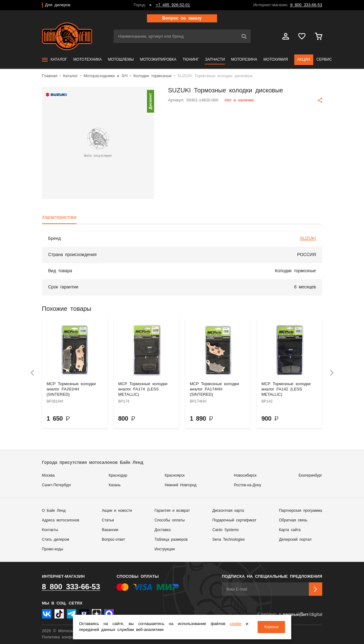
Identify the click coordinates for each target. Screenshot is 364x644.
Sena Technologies (229, 540)
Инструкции (165, 549)
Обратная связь (293, 520)
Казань (115, 485)
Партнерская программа (301, 511)
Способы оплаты (170, 520)
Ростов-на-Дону (247, 485)
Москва (48, 476)
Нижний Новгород (181, 485)
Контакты (50, 530)
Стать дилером (56, 540)
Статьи (108, 520)
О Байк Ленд (54, 511)
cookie (236, 624)
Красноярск (175, 476)
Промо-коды (53, 549)
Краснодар (118, 476)
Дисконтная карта (228, 511)
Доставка (163, 530)
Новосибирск (245, 476)
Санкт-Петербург (57, 485)
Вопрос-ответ (113, 540)
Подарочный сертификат (234, 520)
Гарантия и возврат (172, 511)
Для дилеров (58, 5)
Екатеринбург (310, 476)
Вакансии (110, 530)
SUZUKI (308, 239)
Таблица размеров (171, 540)
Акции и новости (117, 511)
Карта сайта (290, 530)
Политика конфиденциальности (72, 637)
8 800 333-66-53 (306, 5)
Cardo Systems (226, 530)
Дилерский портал (295, 540)
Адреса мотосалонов (61, 520)
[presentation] (32, 373)
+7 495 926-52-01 (173, 5)
